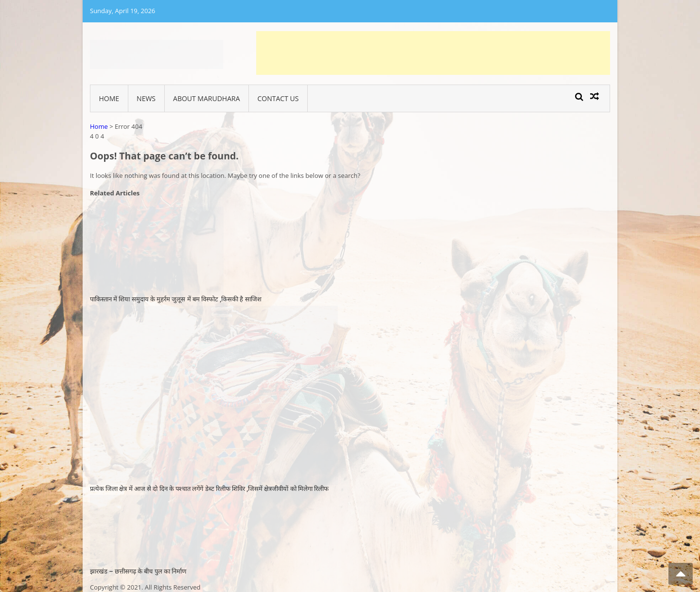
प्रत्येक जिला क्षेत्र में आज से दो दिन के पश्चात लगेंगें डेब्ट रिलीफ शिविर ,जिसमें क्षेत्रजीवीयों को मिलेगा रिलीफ (209, 489)
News (146, 98)
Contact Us (278, 98)
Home (109, 98)
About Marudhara (206, 98)
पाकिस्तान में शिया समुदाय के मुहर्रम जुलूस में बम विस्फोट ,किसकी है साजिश (176, 299)
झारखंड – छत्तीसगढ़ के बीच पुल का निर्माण (138, 571)
